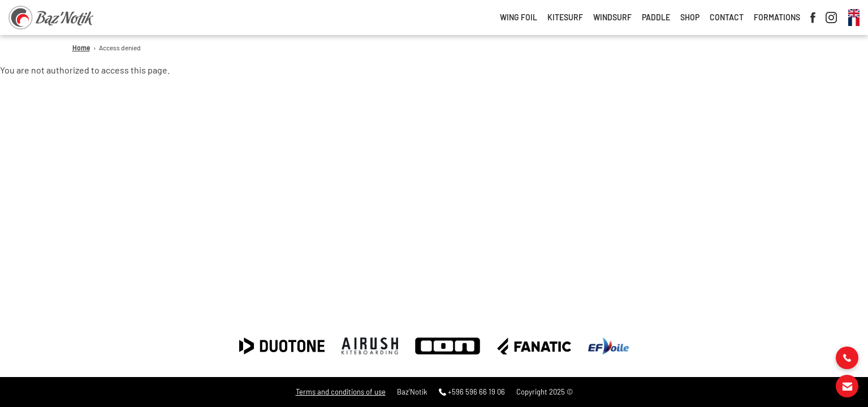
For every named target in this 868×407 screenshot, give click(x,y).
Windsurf (612, 18)
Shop (690, 18)
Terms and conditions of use (341, 392)
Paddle (656, 18)
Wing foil (519, 18)
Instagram (831, 18)
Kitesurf (565, 18)
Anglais (854, 13)
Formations (777, 18)
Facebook (813, 18)
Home (81, 47)
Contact (727, 18)
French (854, 22)
